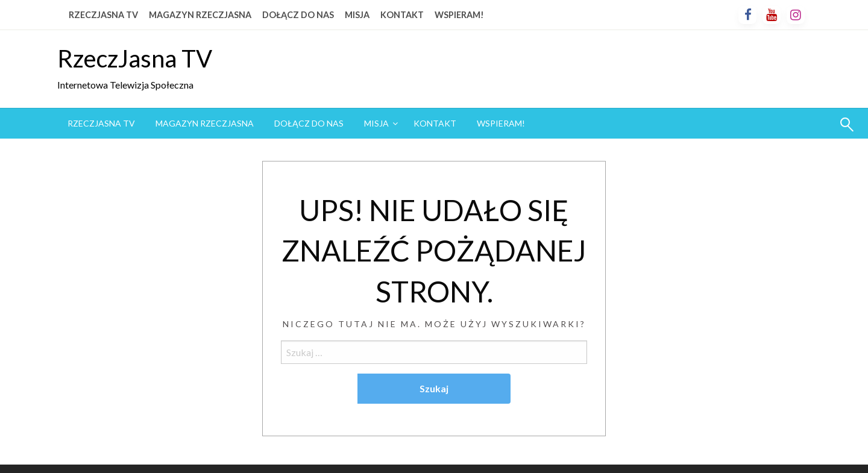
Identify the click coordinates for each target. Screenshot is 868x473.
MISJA (357, 15)
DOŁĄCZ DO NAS (298, 15)
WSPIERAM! (459, 15)
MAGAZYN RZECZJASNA (200, 15)
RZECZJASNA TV (103, 15)
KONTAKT (402, 15)
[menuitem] (101, 124)
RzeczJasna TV (135, 58)
